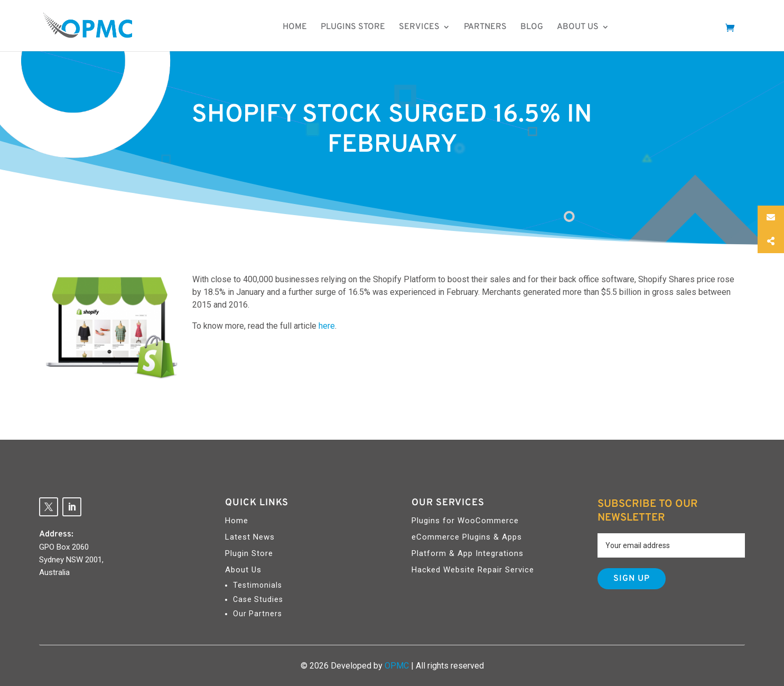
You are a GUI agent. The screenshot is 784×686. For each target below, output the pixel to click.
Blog (540, 28)
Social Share (747, 241)
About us (586, 28)
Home (303, 28)
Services (428, 28)
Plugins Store (361, 28)
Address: (56, 534)
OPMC (397, 666)
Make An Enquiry (671, 29)
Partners (494, 28)
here (327, 326)
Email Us (740, 217)
